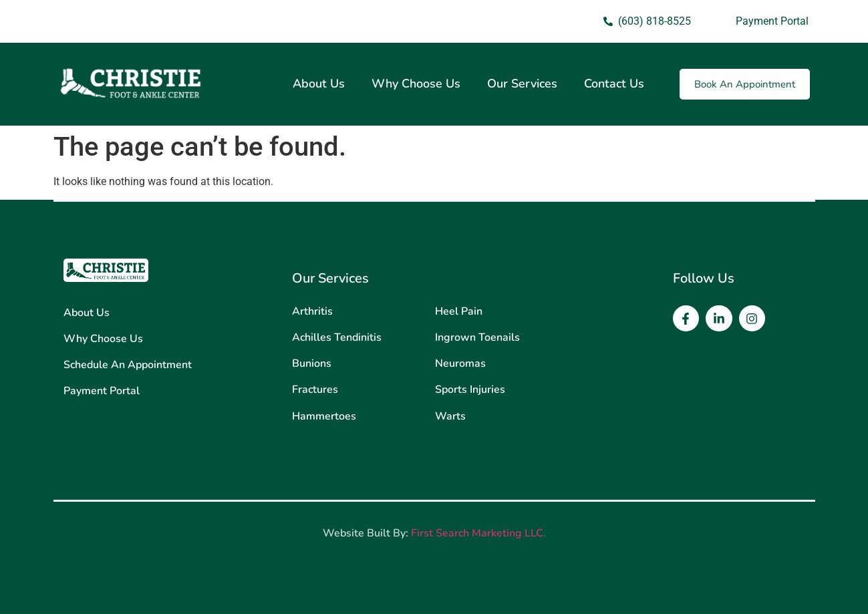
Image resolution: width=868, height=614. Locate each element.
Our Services (522, 84)
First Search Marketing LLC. (478, 533)
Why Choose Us (416, 84)
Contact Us (614, 84)
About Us (319, 84)
